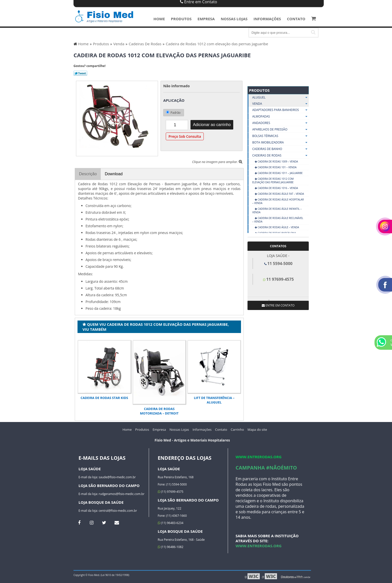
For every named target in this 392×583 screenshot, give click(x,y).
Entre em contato (278, 305)
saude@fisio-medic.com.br (117, 477)
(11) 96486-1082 (171, 547)
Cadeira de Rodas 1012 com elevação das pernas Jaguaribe (273, 180)
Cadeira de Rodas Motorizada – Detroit (159, 411)
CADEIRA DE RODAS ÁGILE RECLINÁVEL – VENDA (278, 220)
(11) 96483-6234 (171, 523)
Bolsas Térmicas (280, 136)
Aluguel (280, 97)
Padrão (173, 113)
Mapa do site (257, 429)
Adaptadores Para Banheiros (280, 110)
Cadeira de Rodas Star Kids (104, 398)
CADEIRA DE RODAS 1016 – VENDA (277, 188)
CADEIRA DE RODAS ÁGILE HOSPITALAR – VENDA (278, 201)
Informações (267, 19)
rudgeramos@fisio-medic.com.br (122, 494)
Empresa (206, 19)
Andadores (280, 123)
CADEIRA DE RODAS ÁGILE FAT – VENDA (280, 194)
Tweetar (80, 73)
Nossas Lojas (234, 19)
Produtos (181, 19)
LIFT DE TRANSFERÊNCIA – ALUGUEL (214, 400)
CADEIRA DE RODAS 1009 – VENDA (277, 161)
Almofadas (280, 116)
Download (114, 174)
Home (159, 19)
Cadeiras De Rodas (280, 155)
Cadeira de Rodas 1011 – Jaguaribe (280, 173)
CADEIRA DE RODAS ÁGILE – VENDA (278, 227)
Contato (296, 19)
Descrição (88, 174)
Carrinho (237, 429)
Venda (280, 104)
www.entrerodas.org (258, 457)
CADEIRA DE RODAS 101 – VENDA (277, 167)
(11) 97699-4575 (171, 492)
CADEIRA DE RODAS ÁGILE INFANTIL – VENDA (277, 210)
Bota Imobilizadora (280, 142)
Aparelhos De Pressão (280, 129)
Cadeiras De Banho (280, 149)
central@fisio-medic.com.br (118, 511)
